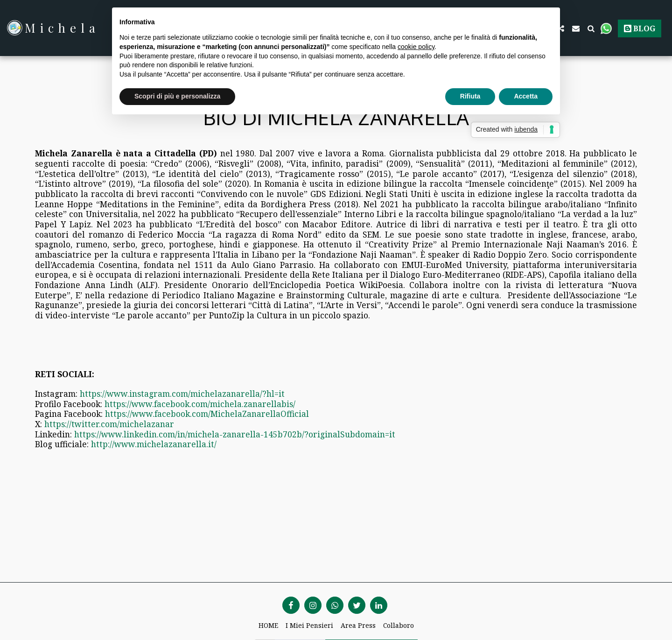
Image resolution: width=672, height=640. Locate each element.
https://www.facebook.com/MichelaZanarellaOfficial (207, 414)
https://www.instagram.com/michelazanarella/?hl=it (182, 394)
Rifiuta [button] (470, 96)
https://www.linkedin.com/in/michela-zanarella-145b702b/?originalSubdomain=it (235, 434)
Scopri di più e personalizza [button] (177, 96)
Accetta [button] (526, 96)
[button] (576, 28)
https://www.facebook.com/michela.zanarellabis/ (200, 404)
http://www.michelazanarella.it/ (154, 444)
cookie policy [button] (416, 47)
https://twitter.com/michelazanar (109, 424)
